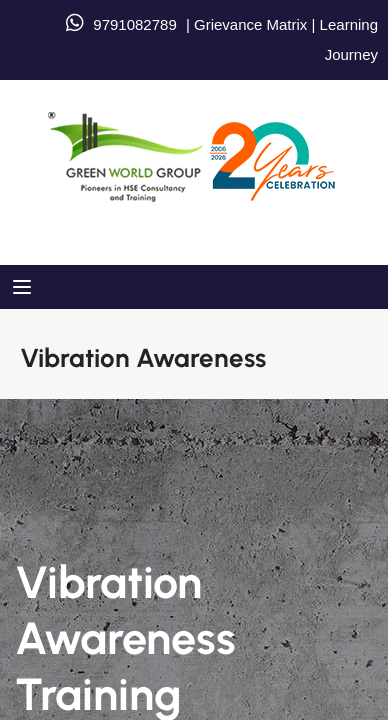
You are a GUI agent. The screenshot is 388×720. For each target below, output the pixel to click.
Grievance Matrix (250, 24)
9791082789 (134, 24)
